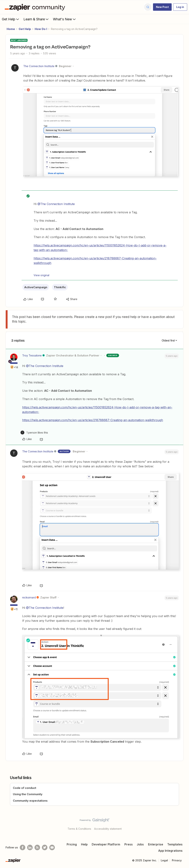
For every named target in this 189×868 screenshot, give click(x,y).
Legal (164, 860)
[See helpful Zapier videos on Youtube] (52, 847)
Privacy (177, 860)
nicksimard (29, 597)
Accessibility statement (108, 829)
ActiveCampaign (36, 287)
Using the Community (28, 794)
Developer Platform (106, 844)
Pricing (72, 844)
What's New (65, 19)
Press (129, 844)
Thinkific (60, 287)
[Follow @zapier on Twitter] (45, 847)
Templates (175, 844)
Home (11, 29)
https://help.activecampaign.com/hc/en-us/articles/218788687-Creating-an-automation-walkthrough (93, 420)
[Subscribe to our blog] (37, 847)
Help (84, 844)
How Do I (41, 29)
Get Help (11, 19)
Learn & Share (36, 19)
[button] (162, 7)
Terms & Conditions (79, 829)
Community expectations (30, 801)
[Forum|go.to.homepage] (36, 7)
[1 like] (34, 433)
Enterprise (156, 844)
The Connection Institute (39, 66)
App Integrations (170, 851)
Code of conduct (25, 788)
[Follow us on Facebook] (23, 847)
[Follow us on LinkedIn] (30, 847)
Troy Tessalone (32, 355)
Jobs (140, 844)
